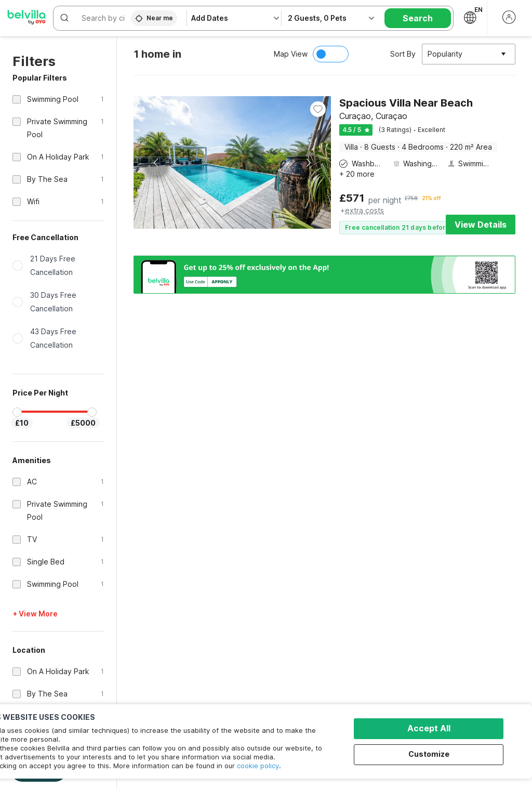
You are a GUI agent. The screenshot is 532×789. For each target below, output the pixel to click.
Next (308, 163)
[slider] (17, 412)
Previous (156, 163)
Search (418, 18)
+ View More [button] (35, 614)
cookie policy (258, 766)
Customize (429, 754)
